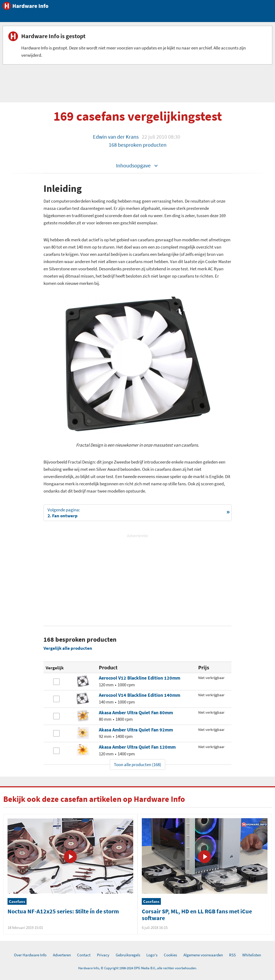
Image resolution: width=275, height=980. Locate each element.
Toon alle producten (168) (137, 764)
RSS (232, 955)
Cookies (170, 955)
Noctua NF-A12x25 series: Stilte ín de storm (63, 911)
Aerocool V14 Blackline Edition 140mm (140, 695)
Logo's (152, 955)
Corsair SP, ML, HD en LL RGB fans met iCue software (197, 915)
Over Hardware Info (30, 955)
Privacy (103, 955)
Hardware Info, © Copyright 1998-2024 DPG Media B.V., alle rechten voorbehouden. (137, 968)
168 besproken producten (138, 145)
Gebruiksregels (128, 955)
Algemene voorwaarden (203, 955)
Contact (84, 955)
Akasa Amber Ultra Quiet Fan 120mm (137, 747)
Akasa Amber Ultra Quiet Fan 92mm (136, 730)
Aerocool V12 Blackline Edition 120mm (140, 678)
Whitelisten (252, 955)
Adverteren (62, 955)
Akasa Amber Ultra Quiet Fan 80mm (136, 712)
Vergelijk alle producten (68, 648)
